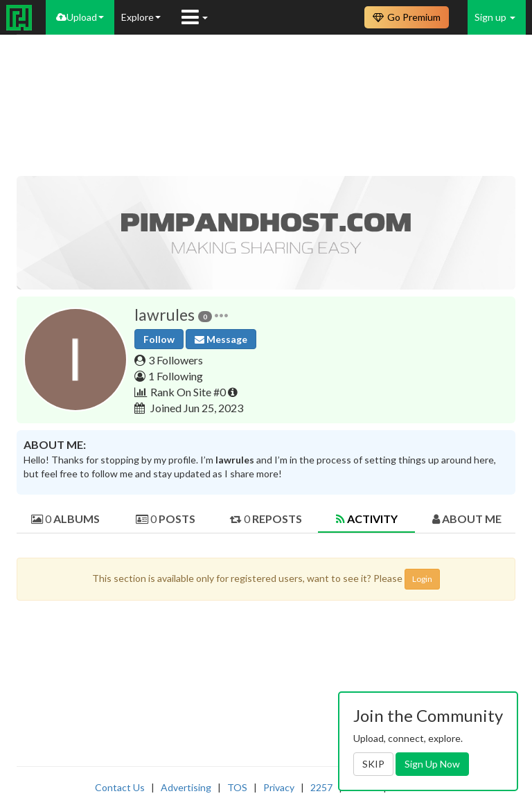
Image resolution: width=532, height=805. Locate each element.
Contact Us (120, 787)
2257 (321, 787)
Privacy (279, 787)
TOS (237, 787)
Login (422, 579)
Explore (141, 17)
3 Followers (176, 360)
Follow (159, 339)
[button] (221, 315)
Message (221, 339)
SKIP (373, 764)
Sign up (495, 17)
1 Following (176, 376)
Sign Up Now (432, 764)
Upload (80, 17)
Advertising (186, 787)
